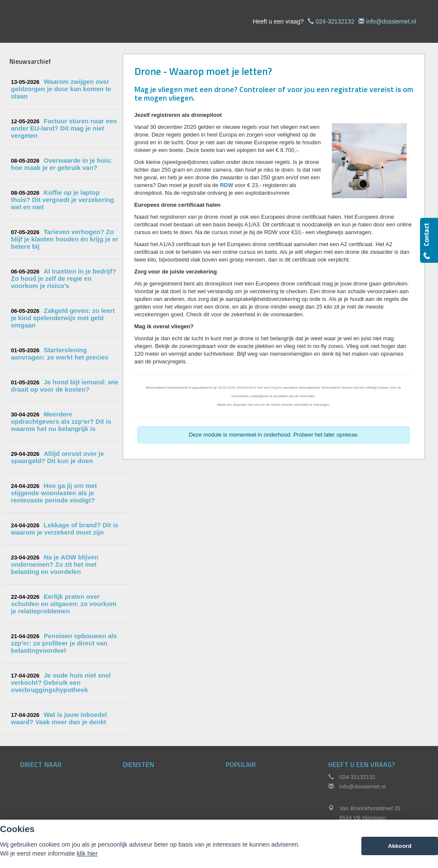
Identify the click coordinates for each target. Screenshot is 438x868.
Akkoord (400, 846)
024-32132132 (335, 21)
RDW (227, 185)
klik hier (87, 853)
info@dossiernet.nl (391, 21)
